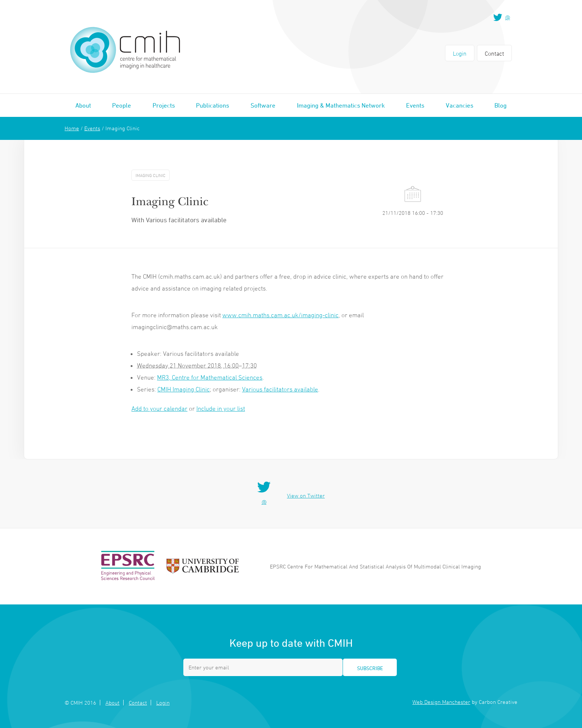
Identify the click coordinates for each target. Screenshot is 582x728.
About (83, 105)
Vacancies (460, 105)
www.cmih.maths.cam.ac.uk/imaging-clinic (280, 315)
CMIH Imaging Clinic (184, 389)
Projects (164, 105)
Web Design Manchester (441, 702)
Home (72, 128)
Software (263, 105)
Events (415, 105)
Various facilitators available (280, 389)
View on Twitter (306, 496)
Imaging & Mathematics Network (341, 105)
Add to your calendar (159, 409)
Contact (494, 53)
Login (460, 53)
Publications (212, 105)
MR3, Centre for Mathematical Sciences (210, 377)
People (122, 105)
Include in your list (221, 409)
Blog (501, 105)
